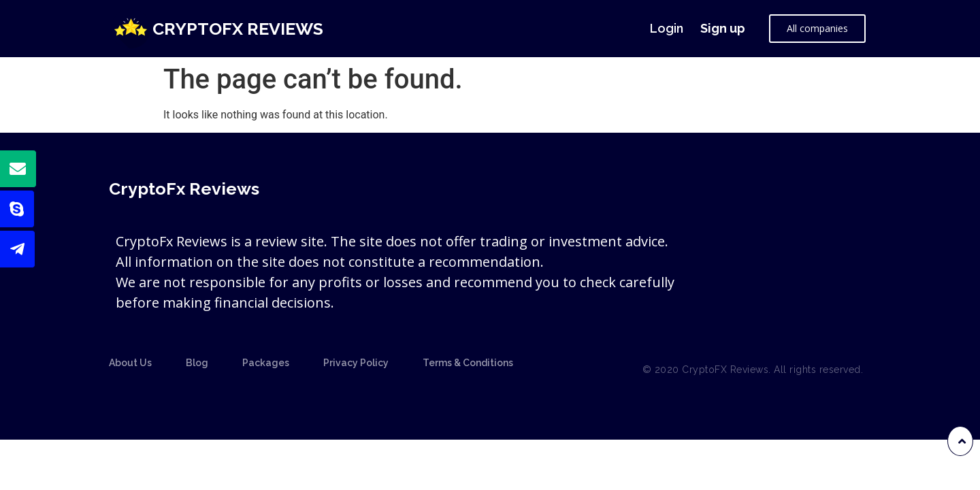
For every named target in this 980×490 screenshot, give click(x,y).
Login (667, 28)
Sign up (723, 28)
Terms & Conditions (468, 363)
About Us (130, 363)
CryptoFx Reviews (238, 29)
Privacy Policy (356, 363)
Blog (197, 363)
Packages (266, 363)
